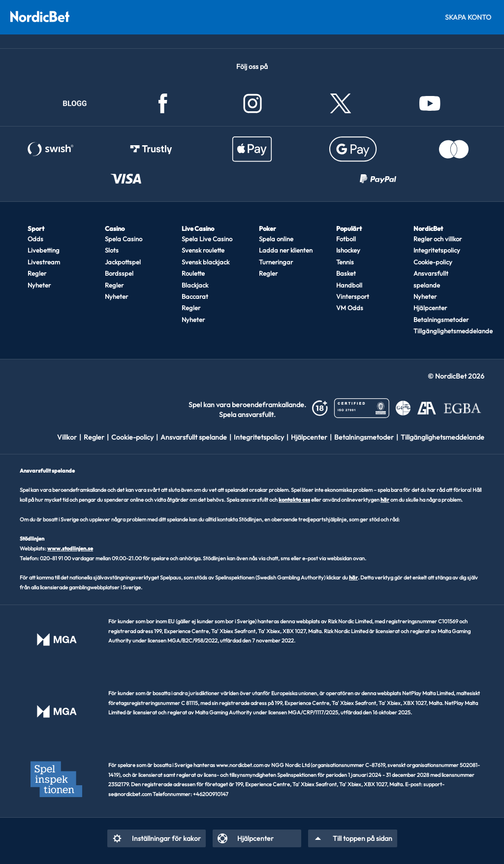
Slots (112, 250)
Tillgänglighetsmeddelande (444, 331)
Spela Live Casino (207, 239)
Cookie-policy (433, 262)
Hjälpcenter (430, 308)
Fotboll (346, 239)
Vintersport (353, 296)
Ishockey (348, 250)
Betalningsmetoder (441, 320)
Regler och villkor (438, 239)
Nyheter (39, 285)
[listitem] (70, 437)
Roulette (193, 273)
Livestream (44, 262)
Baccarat (195, 296)
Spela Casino (124, 239)
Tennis (345, 262)
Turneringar (276, 262)
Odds (35, 239)
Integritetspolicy (437, 250)
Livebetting (44, 250)
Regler (37, 273)
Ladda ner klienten (286, 250)
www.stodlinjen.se (70, 548)
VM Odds (350, 308)
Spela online (276, 239)
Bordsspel (119, 273)
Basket (346, 273)
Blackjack (195, 285)
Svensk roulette (203, 250)
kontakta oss (294, 500)
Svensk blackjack (205, 262)
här (385, 500)
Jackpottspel (123, 262)
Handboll (349, 285)
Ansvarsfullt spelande (431, 279)
